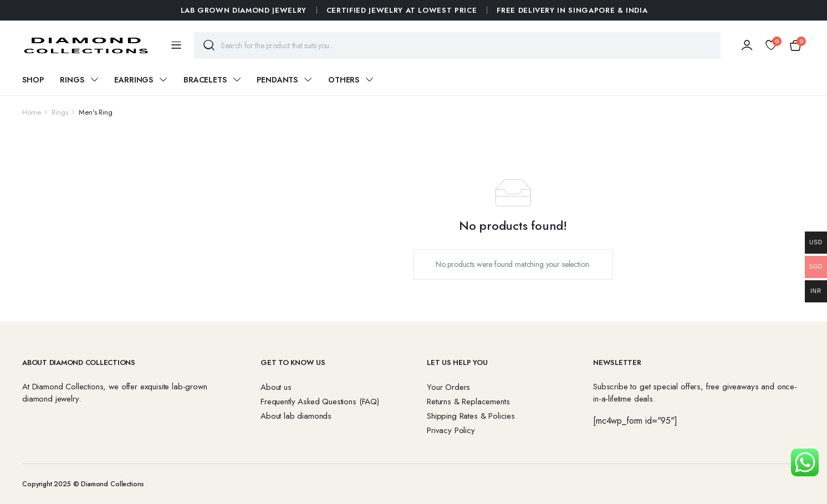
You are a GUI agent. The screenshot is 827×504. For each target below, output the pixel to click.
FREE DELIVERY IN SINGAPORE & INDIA (572, 10)
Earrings (134, 80)
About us (276, 387)
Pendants (277, 80)
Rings (72, 80)
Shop (33, 80)
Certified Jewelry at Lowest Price (402, 10)
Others (344, 80)
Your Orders (448, 387)
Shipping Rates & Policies (471, 416)
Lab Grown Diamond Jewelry (244, 10)
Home (31, 112)
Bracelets (205, 80)
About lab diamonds (296, 416)
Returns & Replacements (468, 402)
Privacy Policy (451, 430)
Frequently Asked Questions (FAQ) (320, 402)
